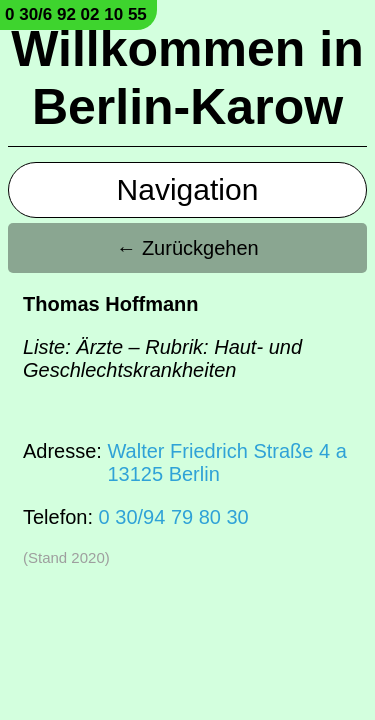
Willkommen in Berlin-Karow (187, 78)
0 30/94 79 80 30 (174, 517)
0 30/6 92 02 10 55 (76, 14)
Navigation (188, 189)
